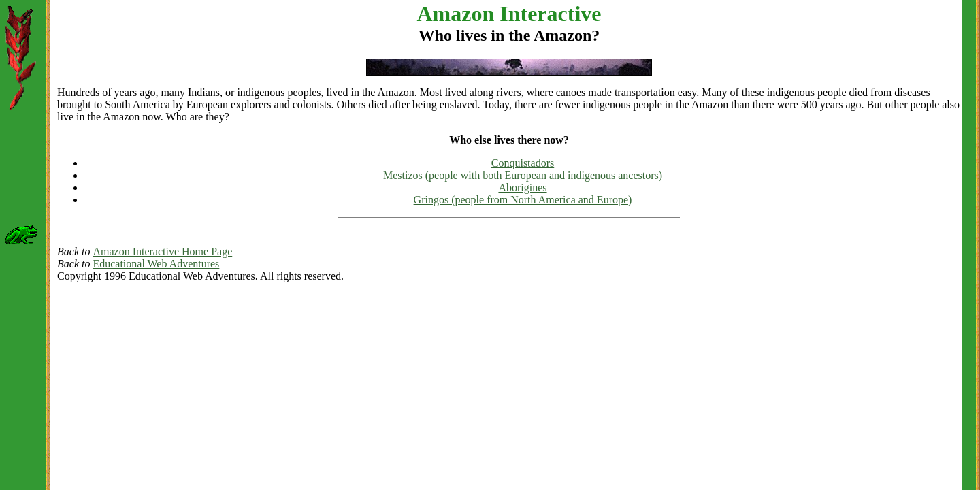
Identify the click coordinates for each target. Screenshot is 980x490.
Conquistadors (523, 163)
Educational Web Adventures (156, 264)
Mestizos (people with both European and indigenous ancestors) (523, 175)
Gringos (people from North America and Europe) (523, 200)
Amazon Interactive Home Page (162, 251)
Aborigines (522, 187)
